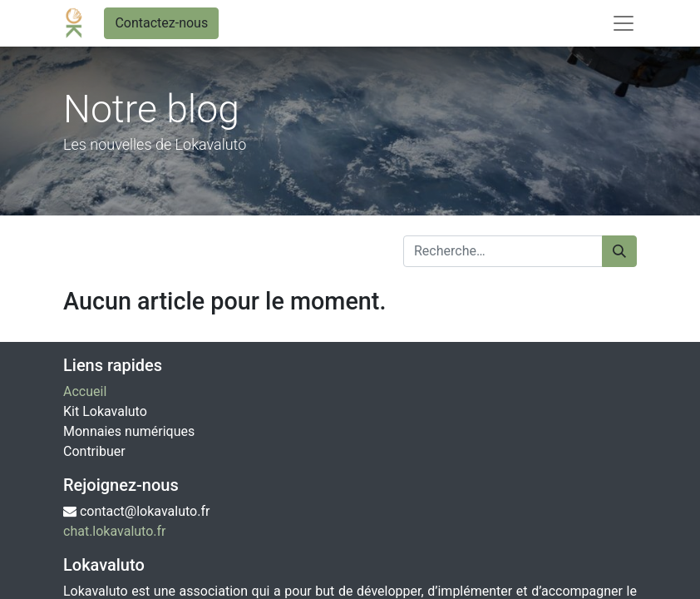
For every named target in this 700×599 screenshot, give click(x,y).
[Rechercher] (619, 251)
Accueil (85, 391)
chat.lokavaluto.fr (115, 531)
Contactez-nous (161, 23)
